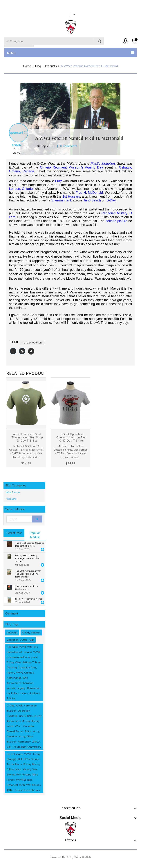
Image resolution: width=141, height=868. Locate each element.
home (27, 66)
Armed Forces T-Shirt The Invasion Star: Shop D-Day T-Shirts (27, 437)
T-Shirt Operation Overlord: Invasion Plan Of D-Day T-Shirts (71, 437)
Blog (38, 66)
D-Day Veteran (33, 343)
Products (51, 66)
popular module (35, 535)
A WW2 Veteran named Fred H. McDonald (89, 66)
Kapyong (12, 633)
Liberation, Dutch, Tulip (20, 640)
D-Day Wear (74, 857)
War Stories (13, 492)
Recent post (14, 533)
